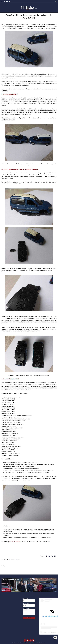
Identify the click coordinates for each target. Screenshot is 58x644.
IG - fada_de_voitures (14, 541)
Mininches (15, 643)
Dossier (9, 560)
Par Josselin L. (17, 560)
